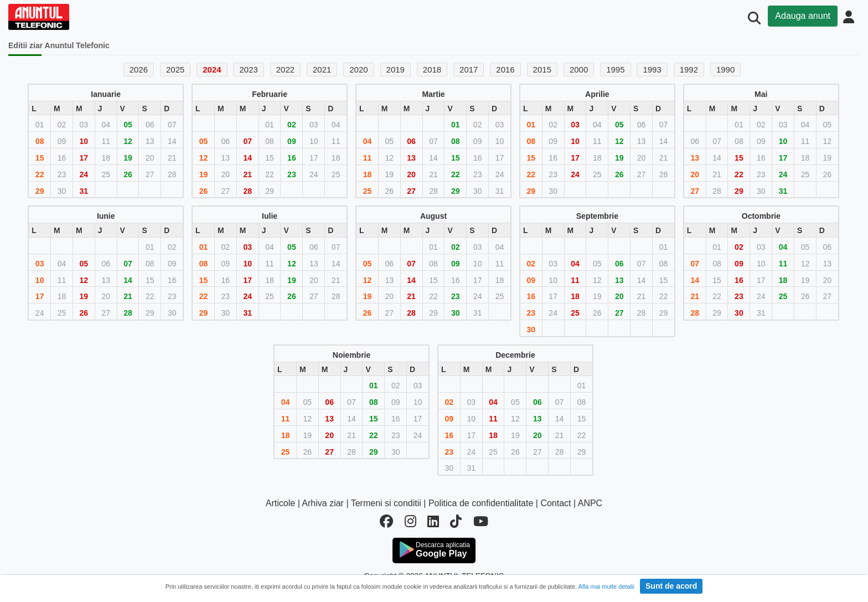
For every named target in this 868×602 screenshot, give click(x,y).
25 (368, 191)
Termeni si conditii (386, 503)
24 (84, 174)
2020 (358, 70)
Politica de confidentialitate (481, 503)
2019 (396, 70)
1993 (652, 70)
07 (247, 141)
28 (247, 191)
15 (40, 158)
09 (292, 141)
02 (292, 125)
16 (292, 158)
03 (575, 125)
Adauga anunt (803, 16)
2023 (248, 70)
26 (128, 174)
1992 (689, 70)
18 (368, 174)
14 (247, 158)
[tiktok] (456, 523)
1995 (615, 70)
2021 (322, 70)
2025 (175, 70)
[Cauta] (754, 19)
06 (411, 141)
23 (292, 174)
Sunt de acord (671, 586)
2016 (505, 70)
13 (411, 158)
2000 (579, 70)
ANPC (590, 503)
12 (128, 141)
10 (84, 141)
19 (128, 158)
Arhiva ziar (323, 503)
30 (456, 313)
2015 (542, 70)
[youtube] (481, 523)
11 (368, 158)
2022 (285, 70)
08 (40, 141)
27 (411, 191)
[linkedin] (433, 523)
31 (84, 191)
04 (368, 141)
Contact (556, 503)
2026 (139, 70)
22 (40, 174)
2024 (212, 70)
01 (456, 125)
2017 (469, 70)
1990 (725, 70)
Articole (280, 503)
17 (84, 158)
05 (128, 125)
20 (411, 174)
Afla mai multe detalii (607, 586)
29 (40, 191)
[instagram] (410, 523)
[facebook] (386, 523)
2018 (432, 70)
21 (247, 174)
